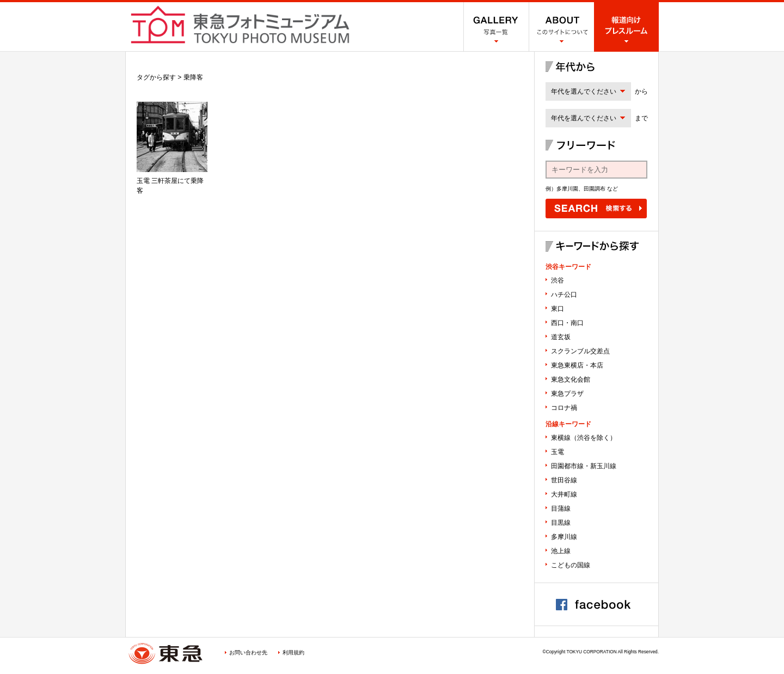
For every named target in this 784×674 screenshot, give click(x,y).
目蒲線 (561, 508)
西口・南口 (567, 323)
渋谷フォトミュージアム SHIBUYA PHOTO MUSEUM (240, 24)
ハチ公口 (564, 295)
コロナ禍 (564, 408)
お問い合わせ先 (248, 652)
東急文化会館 (571, 379)
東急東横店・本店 (577, 365)
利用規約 (293, 652)
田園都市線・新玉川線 (584, 466)
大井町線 (564, 494)
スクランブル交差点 (580, 351)
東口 (558, 309)
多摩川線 (564, 537)
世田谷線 (564, 480)
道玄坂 (561, 337)
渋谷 (558, 280)
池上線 (561, 551)
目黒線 (561, 523)
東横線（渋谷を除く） (584, 438)
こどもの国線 (571, 565)
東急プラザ (567, 394)
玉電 (558, 452)
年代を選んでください (584, 91)
